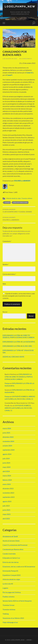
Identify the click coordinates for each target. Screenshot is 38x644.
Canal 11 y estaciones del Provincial (15, 545)
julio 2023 (6, 506)
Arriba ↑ (30, 640)
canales (7, 202)
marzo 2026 (7, 428)
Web (4, 284)
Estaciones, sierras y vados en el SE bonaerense (19, 567)
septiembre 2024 (9, 450)
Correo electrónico (9, 274)
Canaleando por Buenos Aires (13, 549)
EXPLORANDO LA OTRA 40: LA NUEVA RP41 (19, 342)
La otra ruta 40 (8, 584)
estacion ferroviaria (20, 202)
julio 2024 (6, 458)
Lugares (5, 588)
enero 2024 (7, 484)
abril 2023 (6, 519)
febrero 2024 (7, 480)
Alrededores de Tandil (10, 536)
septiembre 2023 (9, 497)
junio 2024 (6, 463)
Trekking (6, 614)
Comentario (7, 241)
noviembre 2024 (8, 441)
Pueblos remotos (9, 597)
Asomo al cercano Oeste (11, 541)
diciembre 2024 (8, 437)
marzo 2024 (7, 476)
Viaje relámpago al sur (10, 622)
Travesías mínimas (27, 198)
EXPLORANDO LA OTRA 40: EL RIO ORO (17, 346)
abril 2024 (6, 471)
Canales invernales (9, 554)
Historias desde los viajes (14, 198)
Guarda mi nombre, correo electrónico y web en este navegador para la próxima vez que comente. (19, 296)
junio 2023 (6, 510)
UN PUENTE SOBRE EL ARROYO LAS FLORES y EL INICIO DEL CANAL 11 (18, 408)
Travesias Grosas (9, 605)
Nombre (6, 264)
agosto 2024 (7, 454)
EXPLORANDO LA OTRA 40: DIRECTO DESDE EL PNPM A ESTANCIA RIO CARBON (18, 336)
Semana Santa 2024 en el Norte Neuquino (17, 601)
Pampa (7, 383)
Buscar (5, 312)
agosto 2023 (7, 501)
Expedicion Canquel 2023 (12, 575)
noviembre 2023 (8, 493)
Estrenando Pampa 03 (10, 571)
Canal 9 (10, 75)
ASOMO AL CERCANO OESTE (13, 357)
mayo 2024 (7, 467)
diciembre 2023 (8, 488)
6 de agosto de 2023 (10, 59)
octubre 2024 (7, 446)
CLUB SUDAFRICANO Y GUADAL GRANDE (19, 211)
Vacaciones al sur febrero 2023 (13, 618)
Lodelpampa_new (20, 6)
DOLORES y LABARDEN (22, 181)
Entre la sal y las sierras (11, 562)
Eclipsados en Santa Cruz (11, 558)
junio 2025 (6, 433)
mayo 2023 (7, 514)
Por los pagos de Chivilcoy (12, 592)
